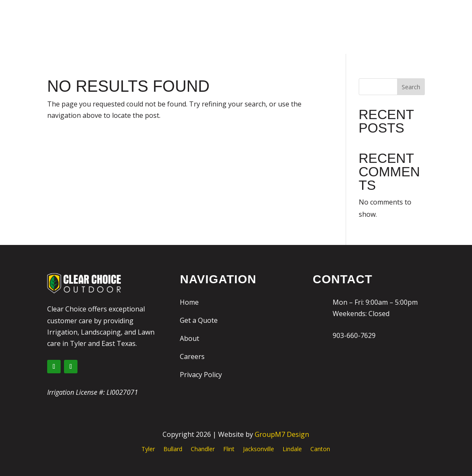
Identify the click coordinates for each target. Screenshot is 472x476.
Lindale (292, 449)
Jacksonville (259, 449)
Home (189, 302)
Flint (229, 449)
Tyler (148, 449)
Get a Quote (199, 320)
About (189, 338)
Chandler (203, 449)
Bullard (173, 449)
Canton (320, 449)
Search (411, 87)
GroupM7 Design (282, 434)
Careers (192, 356)
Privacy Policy (201, 375)
